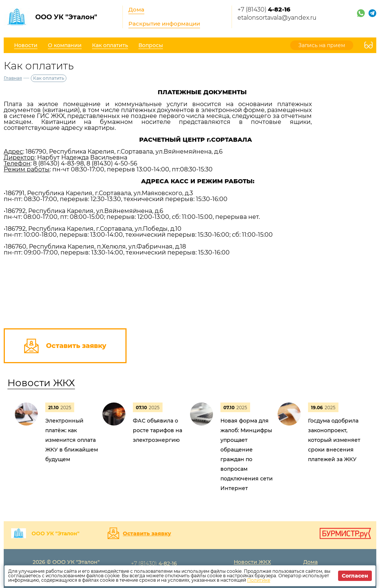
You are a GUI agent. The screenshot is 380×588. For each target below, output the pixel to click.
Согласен (355, 576)
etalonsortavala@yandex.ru (277, 18)
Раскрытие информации (164, 24)
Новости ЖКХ (41, 383)
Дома (136, 9)
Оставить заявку (147, 533)
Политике (259, 580)
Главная (13, 78)
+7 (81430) (264, 9)
